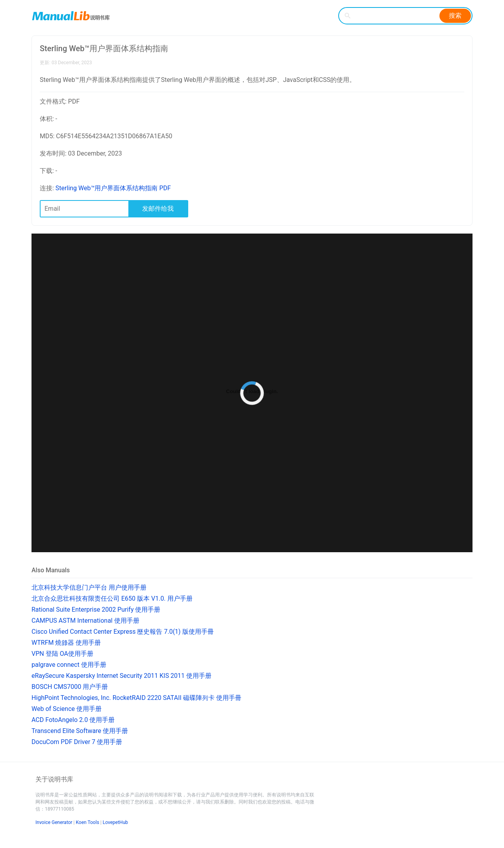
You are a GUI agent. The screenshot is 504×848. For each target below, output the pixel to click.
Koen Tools (88, 822)
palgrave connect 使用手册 (69, 665)
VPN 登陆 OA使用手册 (62, 654)
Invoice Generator (54, 822)
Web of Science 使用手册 (67, 709)
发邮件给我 (158, 209)
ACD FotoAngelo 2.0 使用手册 (73, 720)
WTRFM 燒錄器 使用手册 (66, 643)
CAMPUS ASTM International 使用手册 (85, 621)
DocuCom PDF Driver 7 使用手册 (77, 742)
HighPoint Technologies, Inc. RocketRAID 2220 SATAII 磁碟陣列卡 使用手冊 (136, 698)
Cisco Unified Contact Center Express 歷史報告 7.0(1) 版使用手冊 (123, 632)
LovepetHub (115, 822)
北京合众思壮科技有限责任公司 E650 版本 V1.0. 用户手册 (112, 598)
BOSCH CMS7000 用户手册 (70, 687)
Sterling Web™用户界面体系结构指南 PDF (113, 188)
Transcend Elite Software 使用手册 (80, 731)
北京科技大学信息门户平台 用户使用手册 (89, 587)
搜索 (455, 16)
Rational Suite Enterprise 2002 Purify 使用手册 (96, 610)
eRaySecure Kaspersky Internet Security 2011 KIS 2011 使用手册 (121, 676)
